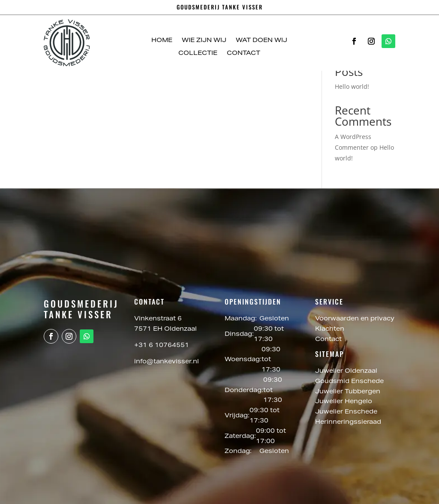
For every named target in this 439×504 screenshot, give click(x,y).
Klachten (330, 329)
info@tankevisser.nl (167, 362)
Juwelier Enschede (346, 412)
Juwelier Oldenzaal (347, 371)
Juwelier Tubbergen (349, 392)
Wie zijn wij (204, 41)
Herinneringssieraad (348, 423)
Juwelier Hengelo (344, 402)
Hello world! (352, 86)
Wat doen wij (262, 41)
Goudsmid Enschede (350, 382)
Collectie (198, 54)
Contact (244, 54)
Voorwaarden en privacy (355, 319)
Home (162, 41)
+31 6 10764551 (162, 346)
